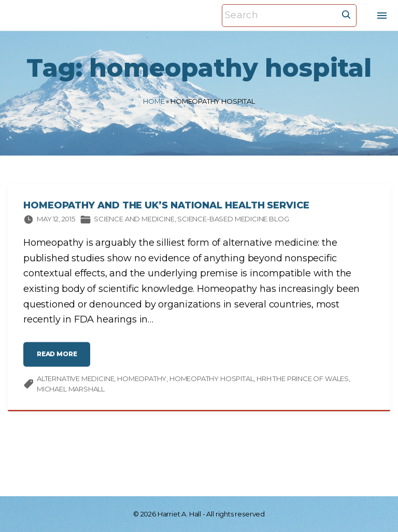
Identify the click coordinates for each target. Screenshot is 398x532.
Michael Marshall (71, 393)
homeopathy (142, 383)
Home (154, 101)
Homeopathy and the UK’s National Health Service (166, 209)
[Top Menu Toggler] (382, 16)
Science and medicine (134, 223)
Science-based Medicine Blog (233, 223)
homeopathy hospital (212, 383)
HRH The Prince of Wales (303, 383)
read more (60, 362)
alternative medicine (75, 383)
